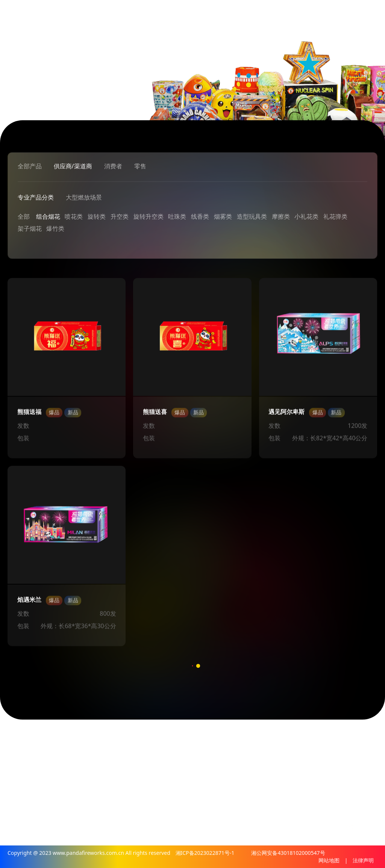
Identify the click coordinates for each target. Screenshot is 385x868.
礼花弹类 (335, 217)
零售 (140, 166)
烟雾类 (223, 217)
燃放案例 (287, 773)
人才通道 (365, 762)
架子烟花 (30, 229)
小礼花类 (307, 217)
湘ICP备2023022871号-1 (206, 853)
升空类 (120, 217)
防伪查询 (323, 783)
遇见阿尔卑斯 (286, 414)
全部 (24, 217)
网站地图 (329, 860)
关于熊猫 (215, 738)
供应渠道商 (326, 762)
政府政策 (251, 794)
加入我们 (365, 738)
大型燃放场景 (84, 198)
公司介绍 (215, 762)
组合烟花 (48, 217)
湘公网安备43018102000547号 (288, 853)
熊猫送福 (29, 414)
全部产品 (30, 166)
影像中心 (215, 783)
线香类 (200, 217)
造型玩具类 (252, 217)
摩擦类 (281, 217)
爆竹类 (55, 229)
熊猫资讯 (251, 738)
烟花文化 (215, 773)
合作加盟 (365, 773)
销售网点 (215, 794)
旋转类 (97, 217)
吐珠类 (177, 217)
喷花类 (74, 217)
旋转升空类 (149, 217)
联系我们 (215, 804)
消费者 (113, 166)
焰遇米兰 (29, 602)
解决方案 (287, 762)
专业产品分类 (36, 198)
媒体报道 (251, 783)
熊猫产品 (323, 738)
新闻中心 (251, 762)
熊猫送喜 (155, 414)
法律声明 (363, 860)
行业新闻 (251, 773)
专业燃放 (287, 738)
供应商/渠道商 (73, 166)
